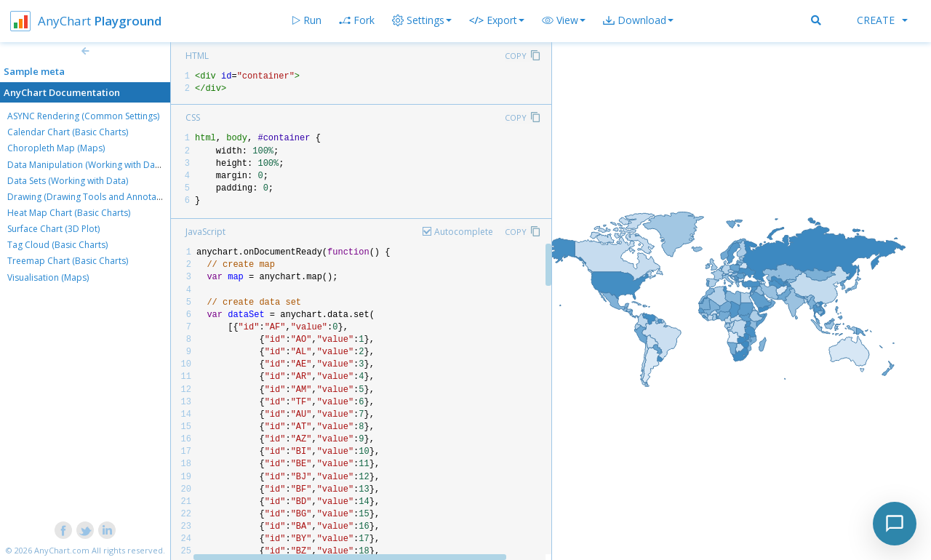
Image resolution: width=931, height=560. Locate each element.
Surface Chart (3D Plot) (53, 229)
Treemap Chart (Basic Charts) (68, 261)
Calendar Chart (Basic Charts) (68, 132)
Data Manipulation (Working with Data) (86, 165)
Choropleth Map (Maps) (56, 148)
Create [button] (882, 20)
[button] (564, 20)
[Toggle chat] (895, 524)
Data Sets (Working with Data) (68, 181)
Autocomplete (464, 232)
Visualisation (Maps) (48, 277)
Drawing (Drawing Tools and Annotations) (93, 197)
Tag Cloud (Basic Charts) (57, 245)
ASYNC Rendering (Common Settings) (83, 116)
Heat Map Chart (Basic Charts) (69, 213)
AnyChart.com (62, 550)
